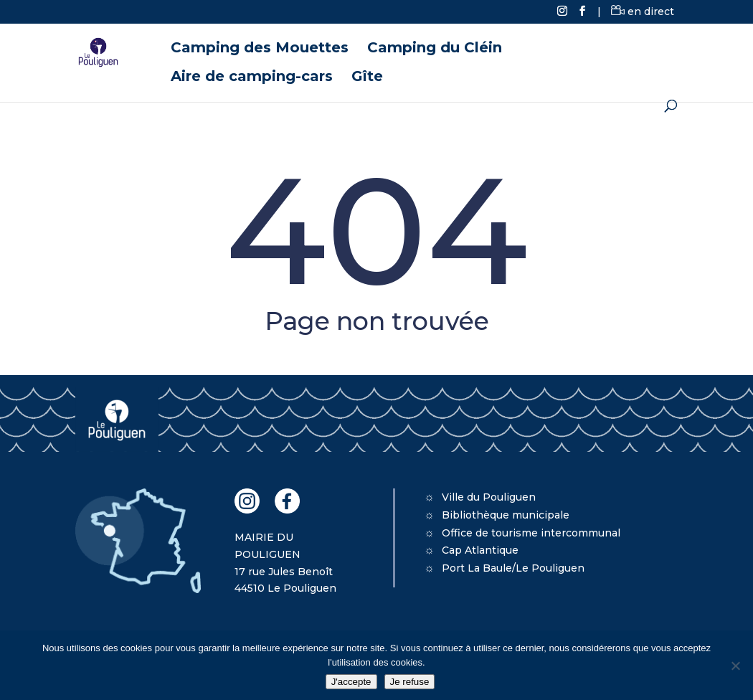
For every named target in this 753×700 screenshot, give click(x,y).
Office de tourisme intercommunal (531, 533)
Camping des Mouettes (260, 49)
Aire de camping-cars (252, 78)
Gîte (367, 78)
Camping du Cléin (435, 49)
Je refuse (410, 682)
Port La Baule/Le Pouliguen (513, 568)
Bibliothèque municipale (506, 515)
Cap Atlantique (480, 550)
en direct (643, 11)
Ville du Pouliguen (489, 497)
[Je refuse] (735, 666)
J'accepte (351, 682)
